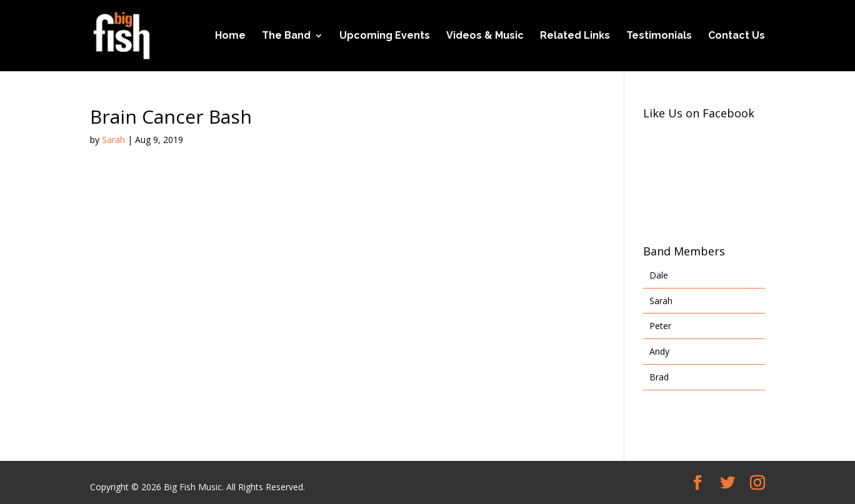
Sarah (113, 140)
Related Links (575, 36)
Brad (659, 377)
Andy (659, 351)
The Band (286, 36)
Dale (659, 275)
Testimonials (659, 36)
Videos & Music (485, 36)
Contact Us (737, 36)
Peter (660, 326)
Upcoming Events (385, 36)
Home (230, 36)
